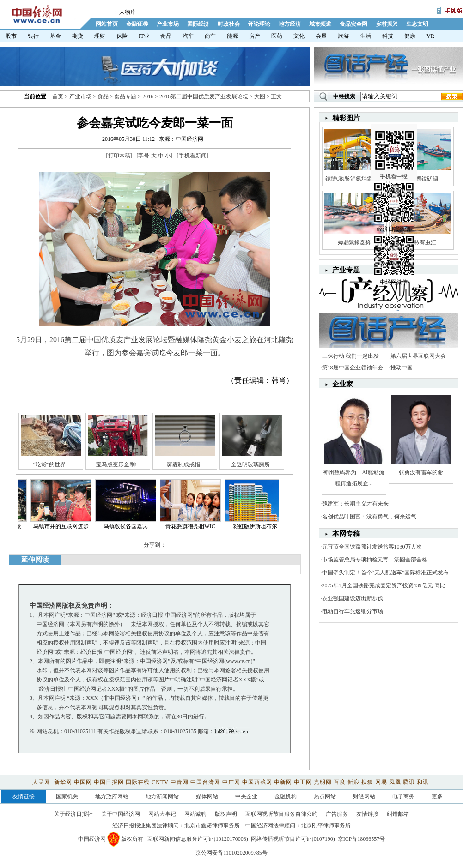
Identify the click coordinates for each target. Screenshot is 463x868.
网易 (381, 782)
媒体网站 (207, 796)
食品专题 (125, 96)
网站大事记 (162, 814)
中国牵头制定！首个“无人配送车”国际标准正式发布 (386, 573)
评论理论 (259, 24)
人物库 (128, 12)
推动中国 (402, 368)
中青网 (180, 782)
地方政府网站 (112, 796)
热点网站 (325, 796)
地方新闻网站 (162, 796)
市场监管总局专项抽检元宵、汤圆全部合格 (375, 560)
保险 (122, 36)
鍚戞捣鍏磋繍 (421, 179)
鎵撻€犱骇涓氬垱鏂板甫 (354, 179)
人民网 (42, 782)
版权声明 (226, 814)
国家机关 (67, 796)
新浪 (353, 782)
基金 (55, 36)
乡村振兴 (387, 24)
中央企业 (246, 796)
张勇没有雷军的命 (421, 472)
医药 (277, 36)
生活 (366, 36)
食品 (166, 36)
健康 (410, 36)
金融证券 (137, 24)
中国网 (83, 782)
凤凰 (395, 782)
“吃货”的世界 (50, 464)
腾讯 (409, 782)
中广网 (231, 782)
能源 (232, 36)
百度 (340, 782)
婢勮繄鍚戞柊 (354, 242)
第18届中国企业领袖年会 (353, 368)
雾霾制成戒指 (183, 464)
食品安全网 (353, 24)
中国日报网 (109, 782)
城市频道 (320, 24)
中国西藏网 (257, 782)
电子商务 (403, 796)
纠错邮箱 (398, 814)
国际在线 (138, 782)
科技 (388, 36)
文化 (299, 36)
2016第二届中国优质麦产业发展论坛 (204, 96)
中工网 (303, 782)
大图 (260, 96)
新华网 (63, 782)
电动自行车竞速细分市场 (353, 611)
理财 (100, 36)
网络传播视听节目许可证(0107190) (293, 839)
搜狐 (367, 782)
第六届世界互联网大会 (418, 356)
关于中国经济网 (121, 814)
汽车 (188, 36)
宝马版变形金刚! (116, 464)
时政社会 (229, 24)
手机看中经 (395, 139)
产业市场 (168, 24)
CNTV (160, 782)
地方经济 (290, 24)
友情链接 (367, 814)
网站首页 (107, 24)
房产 (255, 36)
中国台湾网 (205, 782)
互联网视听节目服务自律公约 (281, 814)
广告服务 (337, 814)
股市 (11, 36)
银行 (33, 36)
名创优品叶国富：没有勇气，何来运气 (369, 517)
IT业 (144, 36)
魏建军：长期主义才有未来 (355, 504)
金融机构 (286, 796)
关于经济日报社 (73, 814)
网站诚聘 (195, 814)
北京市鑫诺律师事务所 (212, 826)
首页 (58, 96)
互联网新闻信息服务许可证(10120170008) (198, 839)
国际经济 (198, 24)
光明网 (323, 782)
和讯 (423, 782)
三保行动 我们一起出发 (350, 356)
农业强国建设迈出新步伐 (353, 598)
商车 (210, 36)
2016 (148, 96)
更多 (437, 796)
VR (430, 36)
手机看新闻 (193, 156)
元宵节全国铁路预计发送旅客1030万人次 (372, 547)
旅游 (343, 36)
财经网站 (364, 796)
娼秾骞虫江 (421, 242)
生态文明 (417, 24)
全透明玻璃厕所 (250, 464)
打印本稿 (119, 156)
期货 (78, 36)
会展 (321, 36)
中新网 (283, 782)
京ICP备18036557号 (362, 839)
